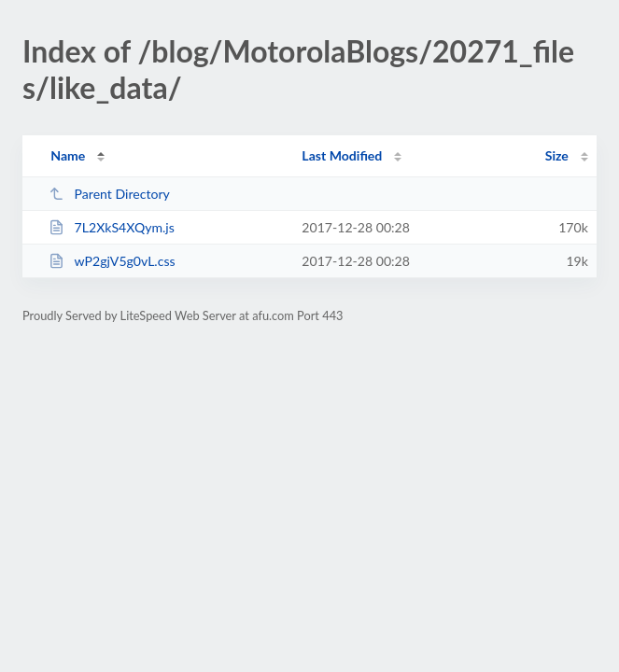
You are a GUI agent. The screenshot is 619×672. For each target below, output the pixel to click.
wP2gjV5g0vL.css (112, 261)
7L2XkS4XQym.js (112, 227)
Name (68, 155)
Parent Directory (109, 194)
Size (557, 155)
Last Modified (342, 155)
